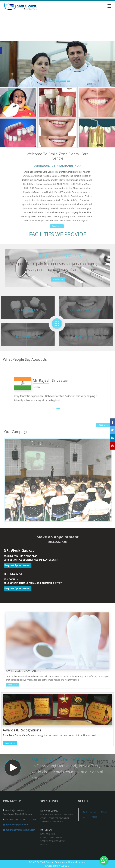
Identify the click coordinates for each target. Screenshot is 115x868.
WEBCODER (64, 866)
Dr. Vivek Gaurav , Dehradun (51, 862)
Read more (56, 226)
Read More (59, 279)
